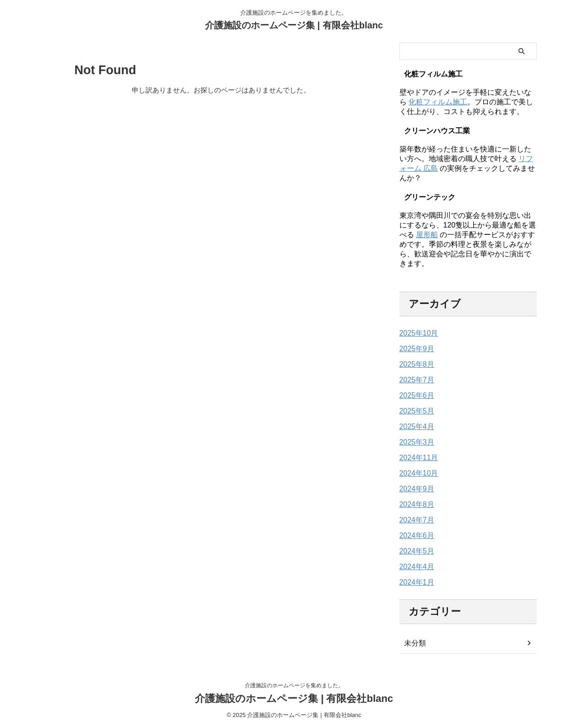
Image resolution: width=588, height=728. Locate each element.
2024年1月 (415, 582)
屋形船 (427, 235)
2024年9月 (415, 489)
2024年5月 (415, 551)
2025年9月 (415, 349)
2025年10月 (417, 333)
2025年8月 (415, 364)
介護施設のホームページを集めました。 (294, 685)
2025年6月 (415, 396)
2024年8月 (415, 505)
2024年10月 (417, 473)
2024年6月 (415, 536)
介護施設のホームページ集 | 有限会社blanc (294, 25)
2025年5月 (415, 411)
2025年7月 (415, 380)
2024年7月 (415, 520)
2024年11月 (417, 458)
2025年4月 (415, 427)
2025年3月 (415, 442)
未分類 (414, 643)
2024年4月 (415, 567)
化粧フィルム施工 (438, 102)
